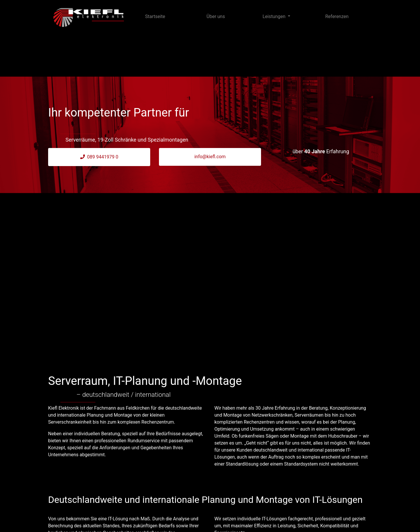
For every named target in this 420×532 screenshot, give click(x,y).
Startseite (155, 16)
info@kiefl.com (210, 157)
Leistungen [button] (274, 16)
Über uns (216, 16)
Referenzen (337, 16)
